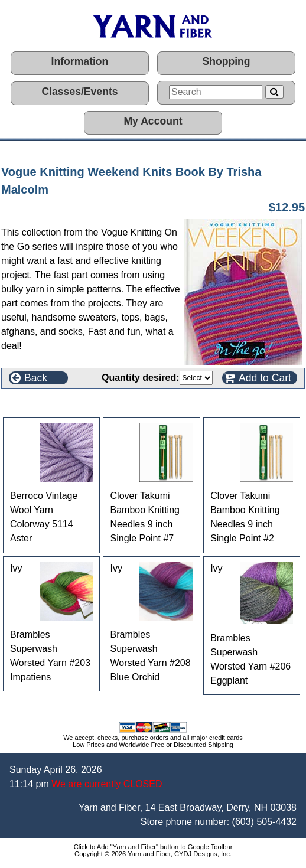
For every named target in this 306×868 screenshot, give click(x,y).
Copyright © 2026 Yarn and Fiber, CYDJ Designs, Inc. (153, 854)
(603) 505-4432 (264, 822)
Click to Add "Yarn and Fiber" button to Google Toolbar (153, 847)
